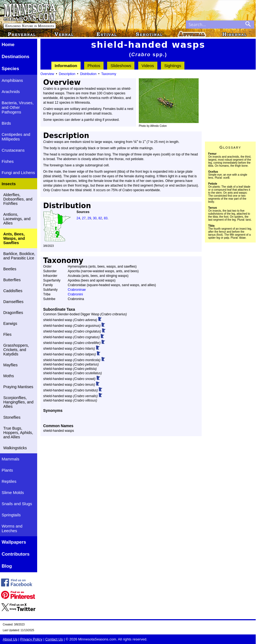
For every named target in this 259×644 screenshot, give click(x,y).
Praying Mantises (18, 387)
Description (67, 74)
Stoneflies (12, 417)
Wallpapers (14, 542)
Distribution (88, 74)
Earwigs (10, 324)
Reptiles (9, 481)
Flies (7, 334)
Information (66, 66)
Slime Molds (13, 492)
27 (84, 218)
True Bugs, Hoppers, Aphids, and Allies (18, 433)
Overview (47, 74)
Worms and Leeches (12, 528)
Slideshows (121, 66)
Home (8, 45)
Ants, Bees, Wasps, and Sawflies (14, 238)
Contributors (16, 554)
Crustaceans (13, 150)
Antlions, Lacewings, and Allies (17, 219)
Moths (9, 376)
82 (100, 218)
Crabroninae (77, 290)
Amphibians (12, 80)
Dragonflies (13, 313)
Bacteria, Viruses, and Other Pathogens (18, 107)
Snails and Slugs (17, 504)
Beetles (10, 269)
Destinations (15, 57)
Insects (9, 184)
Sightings (173, 66)
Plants (7, 470)
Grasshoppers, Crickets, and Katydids (16, 350)
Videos (148, 66)
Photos (94, 66)
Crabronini (75, 294)
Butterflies (12, 280)
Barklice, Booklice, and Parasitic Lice (19, 256)
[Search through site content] (214, 25)
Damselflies (13, 302)
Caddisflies (13, 291)
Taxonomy (109, 74)
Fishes (8, 161)
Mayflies (10, 365)
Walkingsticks (15, 448)
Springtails (11, 515)
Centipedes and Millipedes (16, 137)
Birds (6, 123)
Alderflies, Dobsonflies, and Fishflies (18, 199)
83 (106, 218)
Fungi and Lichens (18, 173)
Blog (7, 566)
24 (78, 218)
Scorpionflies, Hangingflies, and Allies (18, 402)
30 (95, 218)
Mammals (11, 459)
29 (89, 218)
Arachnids (11, 92)
